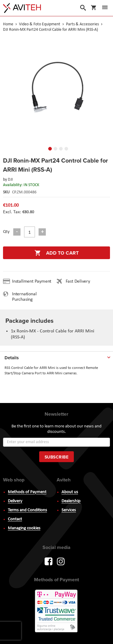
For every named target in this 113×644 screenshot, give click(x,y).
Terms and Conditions (27, 510)
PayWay (57, 611)
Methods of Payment (27, 492)
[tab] (56, 357)
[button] (9, 90)
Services (69, 510)
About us (70, 492)
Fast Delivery (78, 281)
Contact (15, 519)
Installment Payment (33, 281)
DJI (10, 180)
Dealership (71, 501)
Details (12, 358)
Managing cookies (24, 528)
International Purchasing (24, 297)
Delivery (15, 501)
